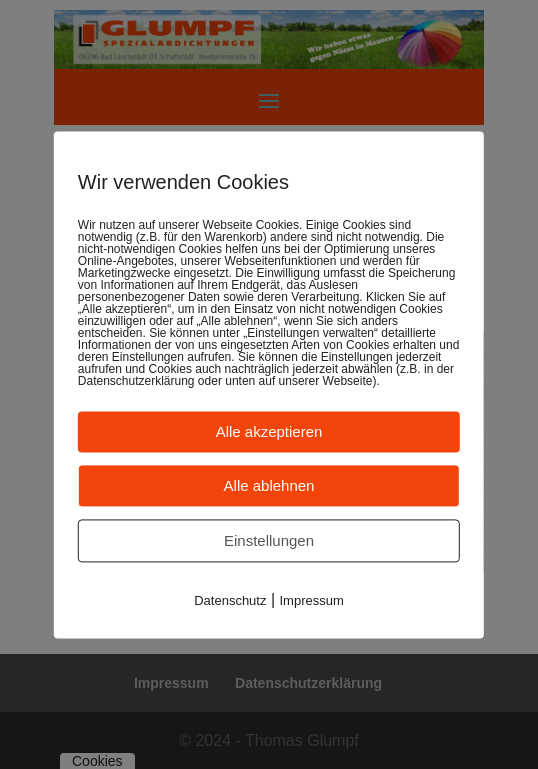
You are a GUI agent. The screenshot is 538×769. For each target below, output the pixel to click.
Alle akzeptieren (269, 431)
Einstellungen (269, 540)
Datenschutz (230, 600)
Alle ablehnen (269, 485)
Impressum (312, 600)
